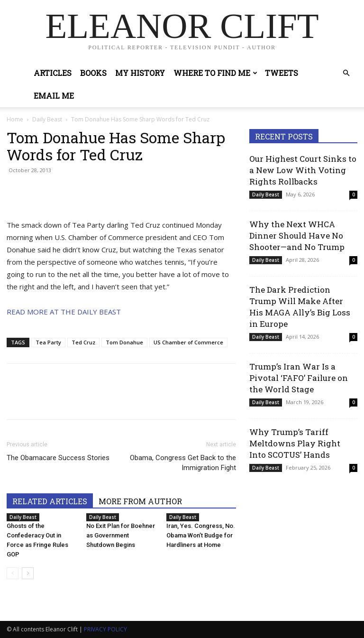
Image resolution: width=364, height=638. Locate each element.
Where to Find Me (215, 73)
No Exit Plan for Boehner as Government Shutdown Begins (121, 535)
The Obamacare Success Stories (58, 458)
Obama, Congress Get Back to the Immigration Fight (183, 463)
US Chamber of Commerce (188, 342)
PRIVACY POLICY (105, 629)
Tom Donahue (124, 342)
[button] (346, 73)
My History (140, 73)
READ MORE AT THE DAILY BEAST (64, 312)
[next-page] (28, 573)
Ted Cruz (83, 342)
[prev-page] (13, 573)
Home (15, 119)
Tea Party (48, 342)
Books (93, 73)
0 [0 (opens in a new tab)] (354, 194)
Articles (53, 73)
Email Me (54, 96)
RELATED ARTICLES (50, 501)
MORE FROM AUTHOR (140, 501)
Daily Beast (47, 119)
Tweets (282, 73)
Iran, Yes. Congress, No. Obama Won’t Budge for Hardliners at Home (201, 535)
